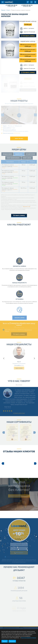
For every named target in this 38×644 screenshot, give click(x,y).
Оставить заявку (28, 36)
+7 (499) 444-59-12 (11, 5)
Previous (3, 463)
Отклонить (12, 641)
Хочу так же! (19, 138)
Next (35, 463)
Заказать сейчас (20, 318)
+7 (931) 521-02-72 (27, 5)
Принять (5, 641)
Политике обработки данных (29, 638)
